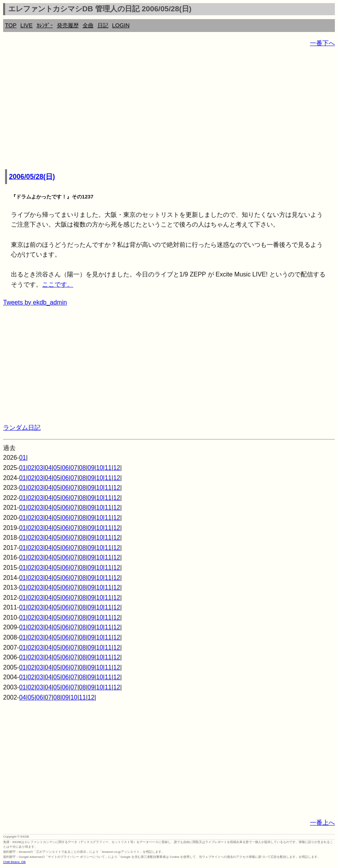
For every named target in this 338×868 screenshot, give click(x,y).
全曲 (88, 25)
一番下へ (322, 43)
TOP (11, 25)
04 (48, 468)
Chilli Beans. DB (14, 862)
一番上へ (322, 823)
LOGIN (121, 25)
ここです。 (58, 284)
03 (40, 468)
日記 (103, 25)
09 (91, 468)
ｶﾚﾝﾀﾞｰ (45, 25)
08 (83, 468)
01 (23, 458)
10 (100, 468)
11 (108, 468)
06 (65, 468)
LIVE (26, 25)
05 (57, 468)
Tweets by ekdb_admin (35, 302)
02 (31, 468)
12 (117, 468)
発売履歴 (68, 25)
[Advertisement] (169, 109)
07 (74, 468)
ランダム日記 (22, 428)
